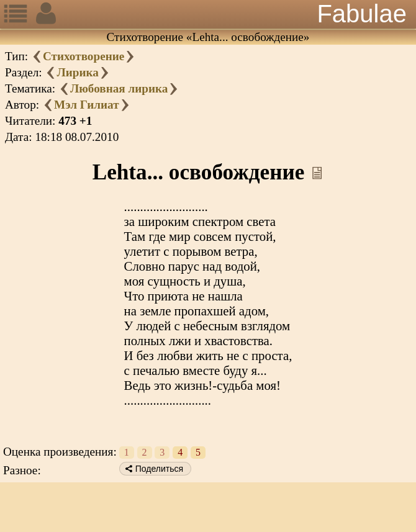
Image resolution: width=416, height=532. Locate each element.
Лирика (77, 72)
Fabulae (362, 14)
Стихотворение (84, 56)
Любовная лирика (119, 88)
